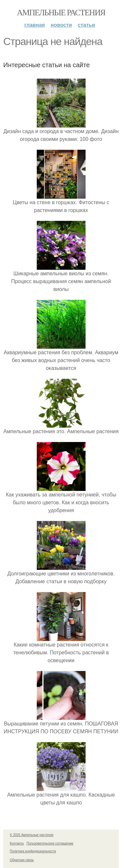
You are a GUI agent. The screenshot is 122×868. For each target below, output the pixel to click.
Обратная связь (22, 860)
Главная (35, 25)
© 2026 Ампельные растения (32, 835)
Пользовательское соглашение (50, 843)
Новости (61, 25)
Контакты (17, 843)
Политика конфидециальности (33, 851)
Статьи (86, 25)
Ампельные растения (61, 13)
